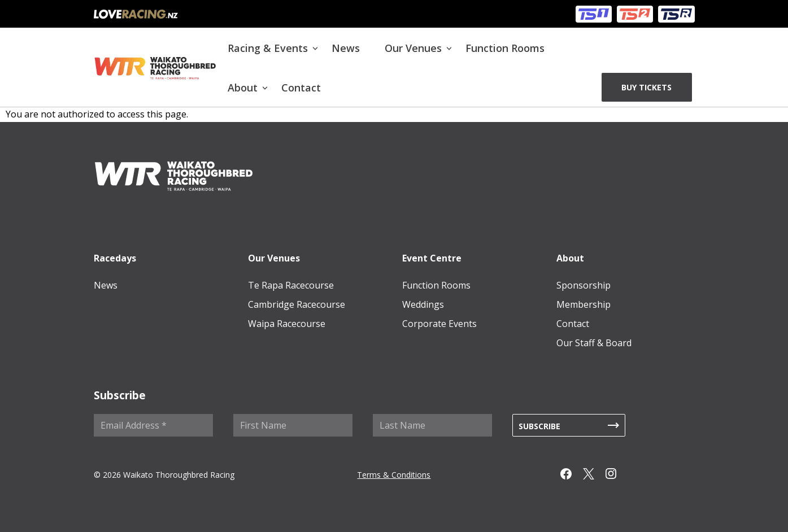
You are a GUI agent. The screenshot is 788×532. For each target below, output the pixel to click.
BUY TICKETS (646, 87)
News (346, 48)
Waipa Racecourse (287, 324)
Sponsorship (584, 285)
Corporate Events (439, 324)
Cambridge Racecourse (297, 304)
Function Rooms (505, 48)
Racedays (115, 258)
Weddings (423, 304)
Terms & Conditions (394, 475)
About (243, 88)
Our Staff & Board (594, 343)
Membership (584, 304)
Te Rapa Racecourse (291, 285)
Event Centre (432, 258)
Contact (301, 88)
